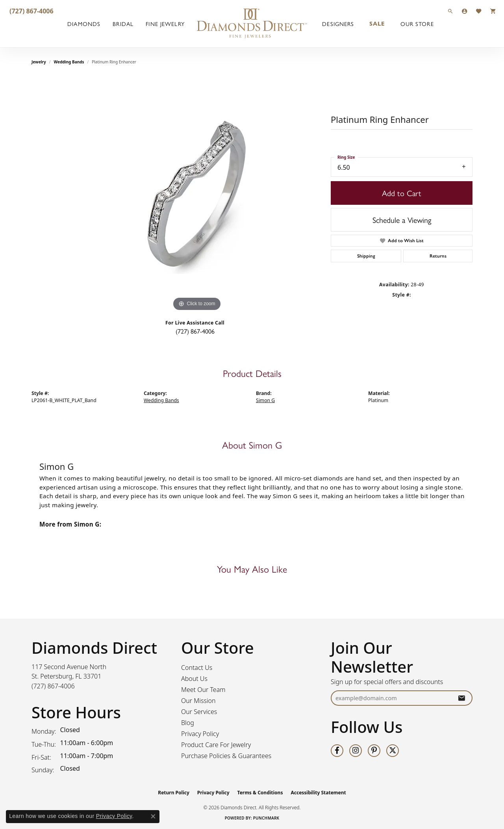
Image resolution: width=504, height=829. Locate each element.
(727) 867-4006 (195, 331)
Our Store (417, 24)
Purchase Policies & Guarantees (226, 756)
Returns (438, 256)
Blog (188, 723)
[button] (450, 11)
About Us (194, 679)
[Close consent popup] (153, 816)
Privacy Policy (200, 734)
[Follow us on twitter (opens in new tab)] (393, 751)
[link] (31, 11)
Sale (377, 24)
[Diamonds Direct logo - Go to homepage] (252, 24)
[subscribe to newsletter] (461, 698)
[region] (197, 195)
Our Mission (198, 701)
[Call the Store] (53, 686)
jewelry (39, 62)
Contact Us (197, 668)
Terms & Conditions (260, 793)
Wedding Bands (69, 62)
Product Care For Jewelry (216, 745)
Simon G (265, 400)
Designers (338, 24)
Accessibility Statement (318, 793)
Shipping (366, 256)
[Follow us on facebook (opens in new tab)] (337, 751)
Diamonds (84, 24)
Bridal (123, 24)
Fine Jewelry (165, 24)
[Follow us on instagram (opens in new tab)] (356, 751)
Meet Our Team (203, 690)
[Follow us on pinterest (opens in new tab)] (374, 751)
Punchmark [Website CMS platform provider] (266, 818)
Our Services (199, 712)
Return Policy (174, 793)
